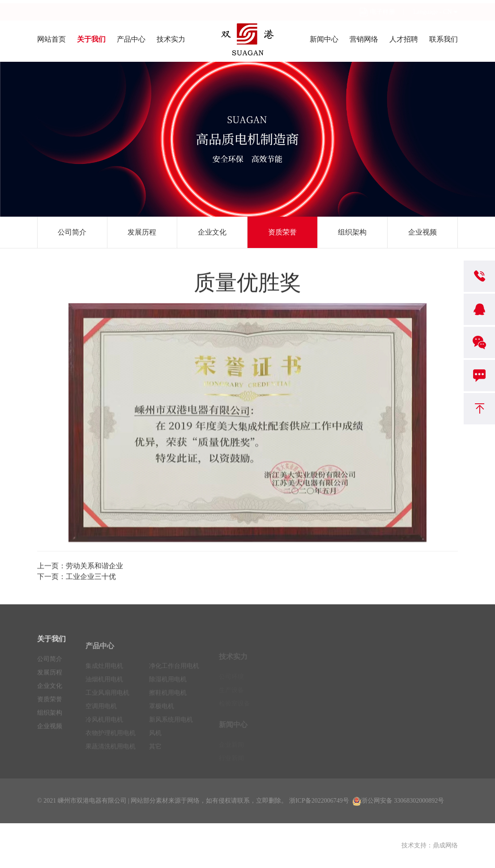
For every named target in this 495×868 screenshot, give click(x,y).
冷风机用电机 (104, 732)
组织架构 (352, 232)
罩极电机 (162, 719)
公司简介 (72, 232)
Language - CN (432, 8)
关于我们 (91, 39)
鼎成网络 (445, 845)
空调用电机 (101, 719)
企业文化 (212, 232)
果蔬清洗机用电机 (111, 759)
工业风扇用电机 (107, 705)
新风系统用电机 (171, 732)
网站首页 (51, 39)
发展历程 (142, 232)
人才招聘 (404, 39)
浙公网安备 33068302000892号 (398, 801)
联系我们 (444, 39)
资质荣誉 (282, 232)
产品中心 (131, 39)
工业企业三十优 (91, 579)
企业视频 (422, 232)
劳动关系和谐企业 (94, 568)
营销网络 (364, 39)
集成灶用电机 (104, 678)
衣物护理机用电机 (111, 746)
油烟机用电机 (104, 692)
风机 (155, 746)
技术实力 (171, 39)
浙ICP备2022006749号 (319, 801)
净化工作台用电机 (174, 678)
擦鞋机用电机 (168, 705)
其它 (155, 759)
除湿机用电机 (168, 692)
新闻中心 (324, 39)
